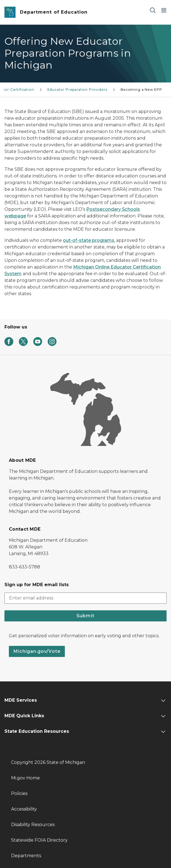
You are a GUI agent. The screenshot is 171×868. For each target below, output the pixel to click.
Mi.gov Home (25, 778)
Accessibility (24, 809)
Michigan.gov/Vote (37, 651)
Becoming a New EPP (141, 90)
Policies (19, 793)
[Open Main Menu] (164, 10)
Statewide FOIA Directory (39, 840)
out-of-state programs (89, 240)
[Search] (153, 10)
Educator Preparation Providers (77, 90)
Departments (26, 856)
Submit (85, 616)
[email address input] (85, 598)
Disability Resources (33, 825)
